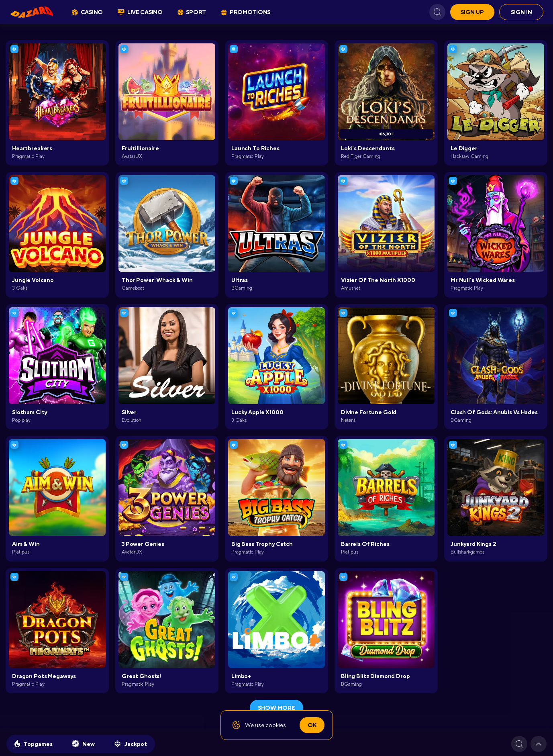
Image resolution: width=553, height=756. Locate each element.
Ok (312, 725)
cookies (276, 725)
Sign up (472, 12)
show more (276, 708)
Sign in (521, 12)
